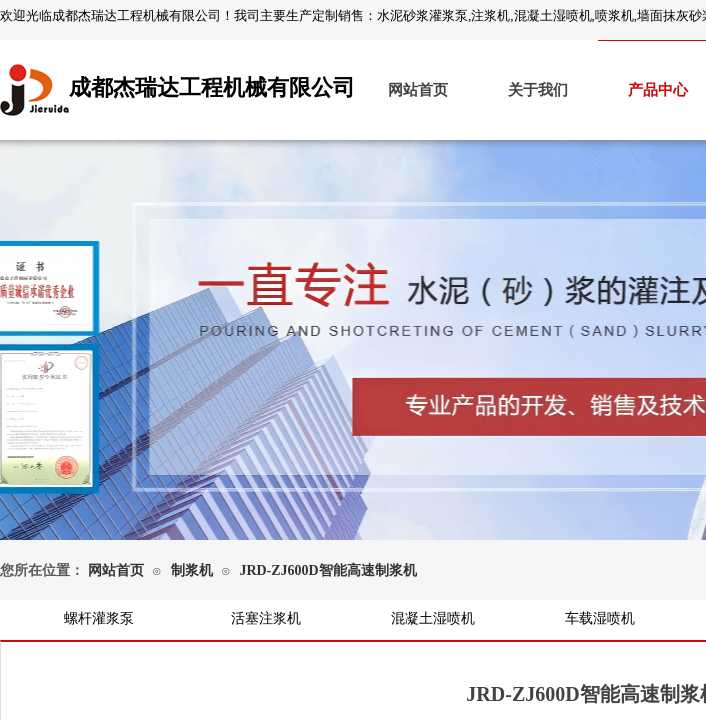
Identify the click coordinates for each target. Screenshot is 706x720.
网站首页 (418, 90)
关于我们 (538, 90)
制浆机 (192, 570)
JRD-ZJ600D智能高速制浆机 (327, 570)
